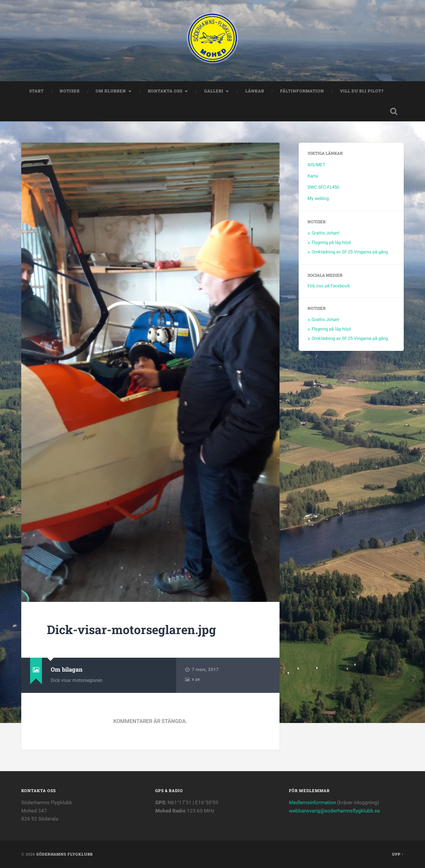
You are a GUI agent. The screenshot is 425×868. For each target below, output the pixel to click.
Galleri (214, 91)
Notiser (70, 91)
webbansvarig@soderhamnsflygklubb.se (334, 811)
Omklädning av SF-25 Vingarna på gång (350, 252)
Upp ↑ (398, 854)
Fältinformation (302, 91)
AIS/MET (316, 165)
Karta (313, 176)
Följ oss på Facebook (329, 286)
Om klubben (111, 91)
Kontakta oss (165, 91)
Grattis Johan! (326, 233)
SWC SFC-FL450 (323, 187)
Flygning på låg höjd (331, 242)
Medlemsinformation (312, 802)
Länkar (255, 91)
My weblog (318, 198)
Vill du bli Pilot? (362, 91)
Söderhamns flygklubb (64, 854)
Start (36, 91)
